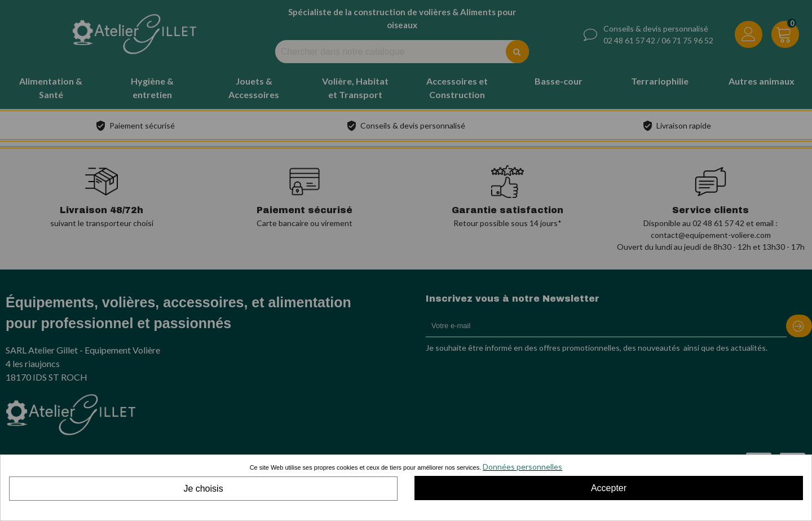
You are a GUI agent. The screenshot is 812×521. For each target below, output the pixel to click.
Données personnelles (522, 467)
